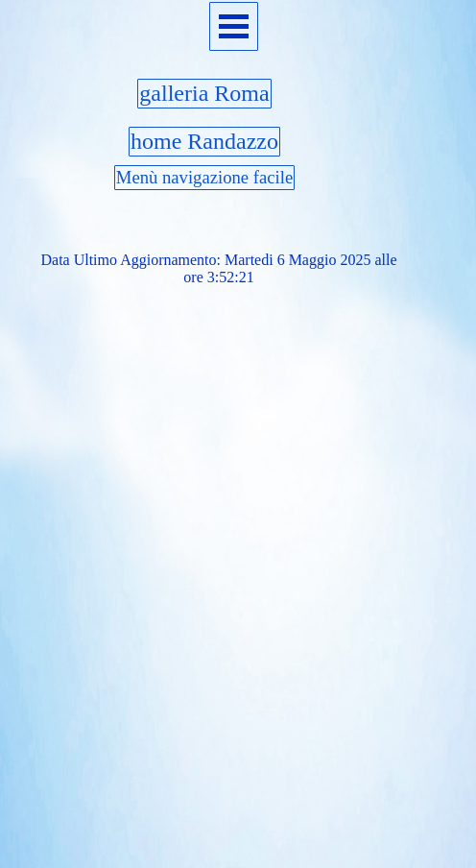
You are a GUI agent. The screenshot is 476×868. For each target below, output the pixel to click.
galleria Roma (204, 93)
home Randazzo (204, 141)
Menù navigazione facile (204, 177)
